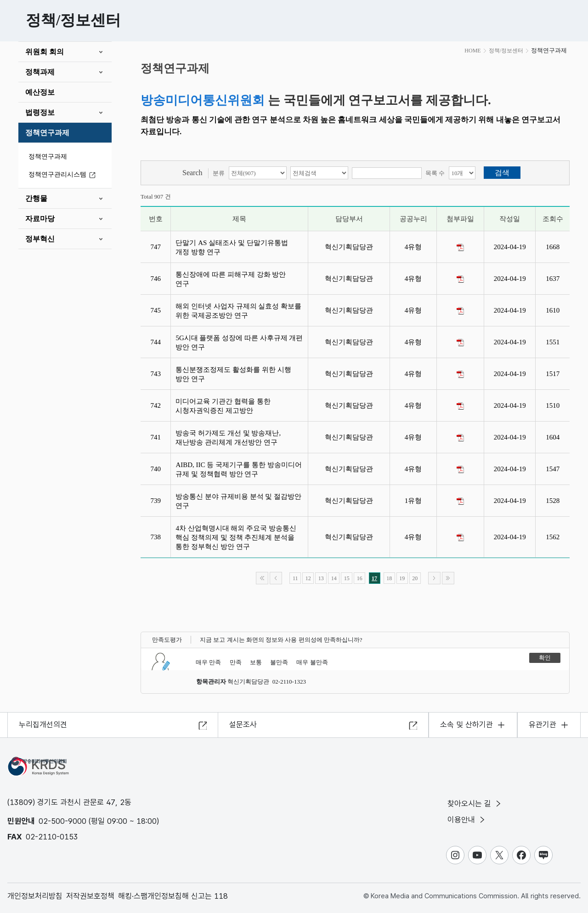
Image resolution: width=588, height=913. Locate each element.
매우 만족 (208, 662)
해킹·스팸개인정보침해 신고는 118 (173, 896)
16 (360, 578)
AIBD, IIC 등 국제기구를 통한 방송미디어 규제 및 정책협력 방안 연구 (238, 469)
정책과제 (40, 72)
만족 (236, 662)
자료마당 (40, 219)
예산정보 (40, 92)
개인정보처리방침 (35, 896)
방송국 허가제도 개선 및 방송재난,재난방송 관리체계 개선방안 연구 (228, 438)
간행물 (36, 198)
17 (374, 578)
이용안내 (467, 820)
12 (308, 578)
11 (295, 578)
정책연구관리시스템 (63, 175)
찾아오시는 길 (475, 804)
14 (334, 578)
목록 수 (435, 173)
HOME (472, 51)
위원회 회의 (45, 52)
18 (389, 578)
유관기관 (543, 725)
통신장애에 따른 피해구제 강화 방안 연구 (231, 279)
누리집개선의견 (43, 725)
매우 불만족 (312, 662)
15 (347, 578)
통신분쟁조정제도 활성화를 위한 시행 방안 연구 (233, 374)
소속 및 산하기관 (466, 725)
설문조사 (243, 725)
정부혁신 (40, 239)
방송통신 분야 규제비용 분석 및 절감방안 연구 (238, 501)
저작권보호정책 (90, 896)
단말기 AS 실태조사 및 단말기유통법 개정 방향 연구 (232, 247)
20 (415, 578)
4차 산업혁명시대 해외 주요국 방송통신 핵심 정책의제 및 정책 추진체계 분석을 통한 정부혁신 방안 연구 (236, 537)
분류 (219, 173)
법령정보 (40, 112)
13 (321, 578)
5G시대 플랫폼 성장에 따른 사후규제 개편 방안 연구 (239, 342)
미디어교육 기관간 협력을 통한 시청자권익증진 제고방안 (223, 406)
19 (402, 578)
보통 (256, 662)
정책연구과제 (47, 133)
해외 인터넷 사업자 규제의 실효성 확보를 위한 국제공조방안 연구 (238, 311)
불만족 (279, 662)
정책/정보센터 (506, 51)
